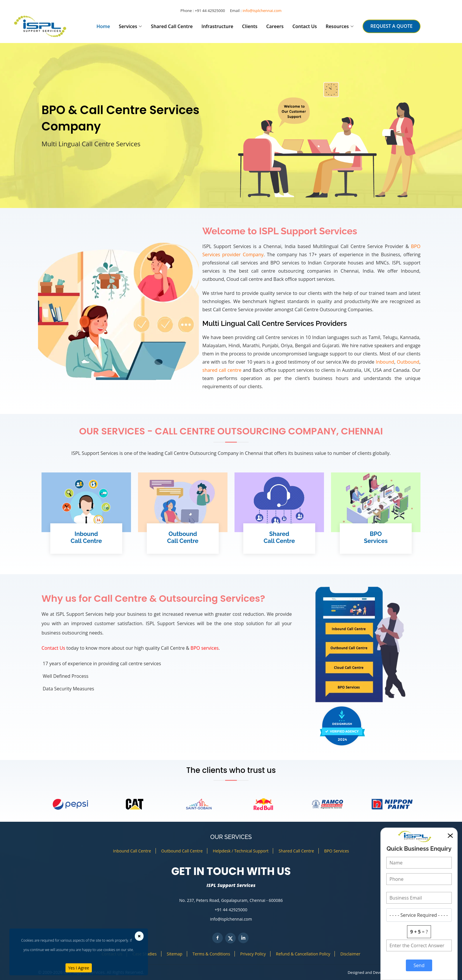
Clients (250, 26)
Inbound (385, 362)
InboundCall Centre (86, 537)
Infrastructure (217, 26)
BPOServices (376, 537)
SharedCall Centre (279, 537)
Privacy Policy (253, 954)
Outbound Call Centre (182, 851)
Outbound (408, 362)
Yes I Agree (79, 968)
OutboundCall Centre (183, 537)
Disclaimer (350, 954)
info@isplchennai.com (262, 11)
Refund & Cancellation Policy (303, 954)
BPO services (205, 648)
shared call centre (222, 370)
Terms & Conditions (211, 954)
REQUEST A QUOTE (392, 26)
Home (103, 26)
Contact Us (305, 26)
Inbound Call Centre (132, 851)
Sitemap (174, 954)
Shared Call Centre (172, 26)
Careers (275, 26)
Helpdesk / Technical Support (241, 851)
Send (419, 965)
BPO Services (336, 851)
